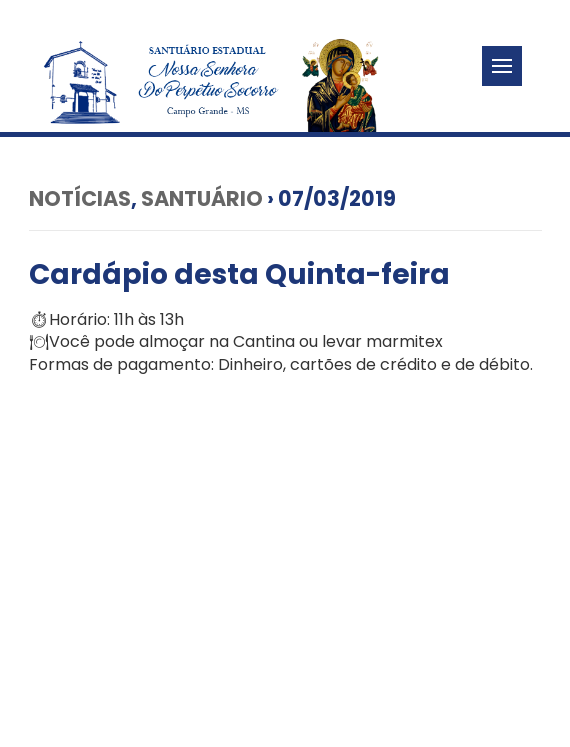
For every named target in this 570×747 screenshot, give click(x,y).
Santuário (202, 198)
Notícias (80, 198)
